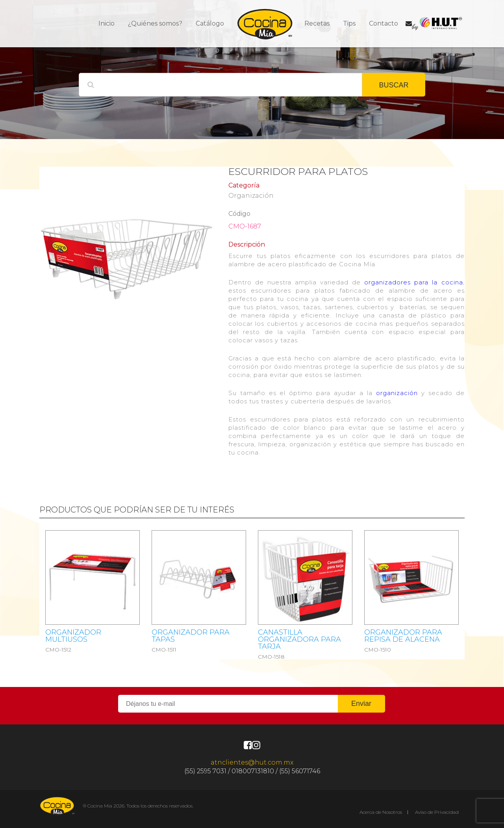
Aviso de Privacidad (437, 812)
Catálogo (210, 23)
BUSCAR (394, 85)
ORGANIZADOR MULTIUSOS (73, 636)
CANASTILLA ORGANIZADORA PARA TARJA (299, 639)
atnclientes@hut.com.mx (252, 762)
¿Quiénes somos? (155, 23)
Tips (349, 23)
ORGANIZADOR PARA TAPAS (191, 636)
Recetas (317, 23)
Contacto (384, 23)
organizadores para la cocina (413, 282)
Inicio (107, 23)
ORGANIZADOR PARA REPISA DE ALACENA (403, 636)
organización (397, 393)
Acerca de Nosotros (381, 812)
